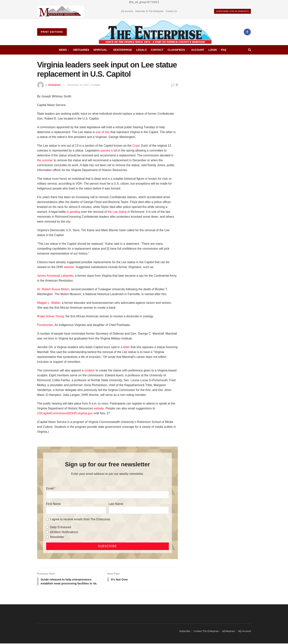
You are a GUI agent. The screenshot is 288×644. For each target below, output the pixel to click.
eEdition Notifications (64, 532)
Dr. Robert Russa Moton (53, 289)
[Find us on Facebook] (247, 32)
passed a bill (109, 150)
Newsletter (57, 537)
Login (213, 50)
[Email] (108, 495)
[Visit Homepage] (155, 32)
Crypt (136, 146)
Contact (157, 50)
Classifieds (176, 50)
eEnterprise (123, 50)
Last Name (116, 504)
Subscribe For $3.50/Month (232, 11)
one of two (102, 132)
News (63, 50)
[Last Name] (139, 510)
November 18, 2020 (78, 85)
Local (96, 85)
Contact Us (171, 11)
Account (198, 50)
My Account (127, 11)
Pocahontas (45, 325)
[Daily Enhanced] (47, 527)
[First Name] (76, 510)
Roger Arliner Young (50, 316)
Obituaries (81, 50)
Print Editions (52, 32)
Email (50, 488)
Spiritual (100, 50)
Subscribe (185, 632)
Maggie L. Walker (49, 303)
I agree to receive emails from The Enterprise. (80, 519)
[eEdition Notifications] (47, 532)
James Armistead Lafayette (55, 276)
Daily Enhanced (61, 527)
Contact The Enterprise (206, 632)
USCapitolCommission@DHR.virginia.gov (65, 413)
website (69, 267)
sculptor (89, 370)
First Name (53, 504)
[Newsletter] (47, 537)
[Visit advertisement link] (61, 11)
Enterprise (54, 85)
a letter (125, 347)
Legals (141, 50)
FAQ (224, 50)
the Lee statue (117, 212)
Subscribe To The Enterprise (149, 11)
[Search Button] (250, 50)
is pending (73, 212)
